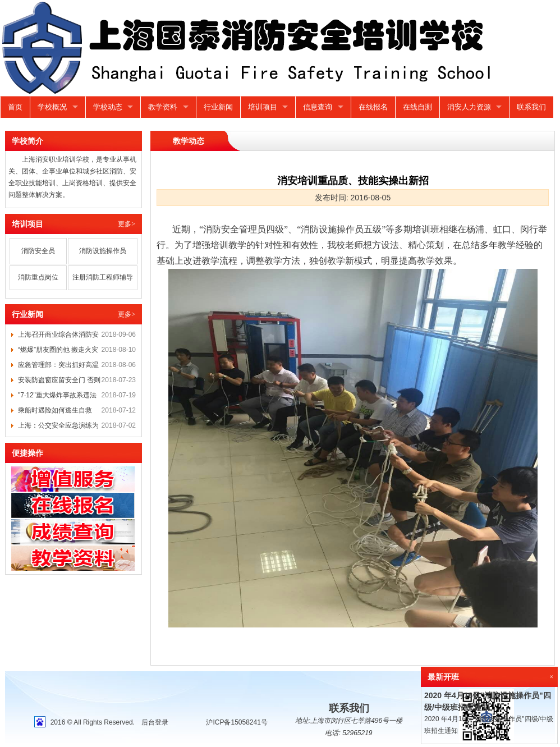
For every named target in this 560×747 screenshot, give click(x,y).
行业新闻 (218, 107)
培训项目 (263, 107)
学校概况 (52, 107)
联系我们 (531, 107)
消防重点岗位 (38, 277)
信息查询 (318, 107)
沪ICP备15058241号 (237, 722)
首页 (15, 107)
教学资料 (163, 107)
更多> (127, 224)
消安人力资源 (469, 107)
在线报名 (373, 107)
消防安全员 (38, 251)
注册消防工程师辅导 (103, 277)
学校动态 (108, 107)
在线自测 (417, 107)
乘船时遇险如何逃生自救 (55, 410)
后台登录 (155, 722)
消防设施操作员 (103, 251)
